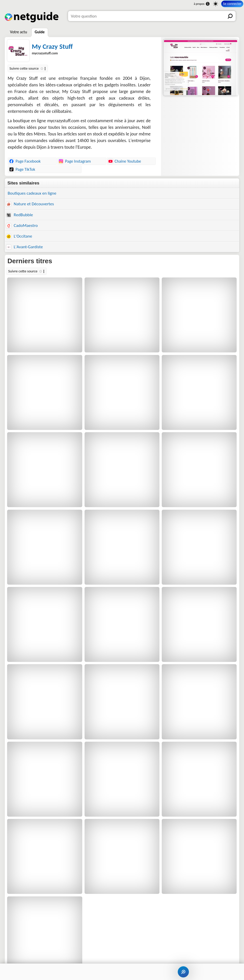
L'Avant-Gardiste (25, 247)
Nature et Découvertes (30, 204)
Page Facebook (25, 161)
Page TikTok (22, 169)
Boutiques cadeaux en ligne (32, 193)
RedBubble (20, 215)
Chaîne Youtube (125, 161)
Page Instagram (75, 161)
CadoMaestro (22, 225)
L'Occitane (19, 236)
